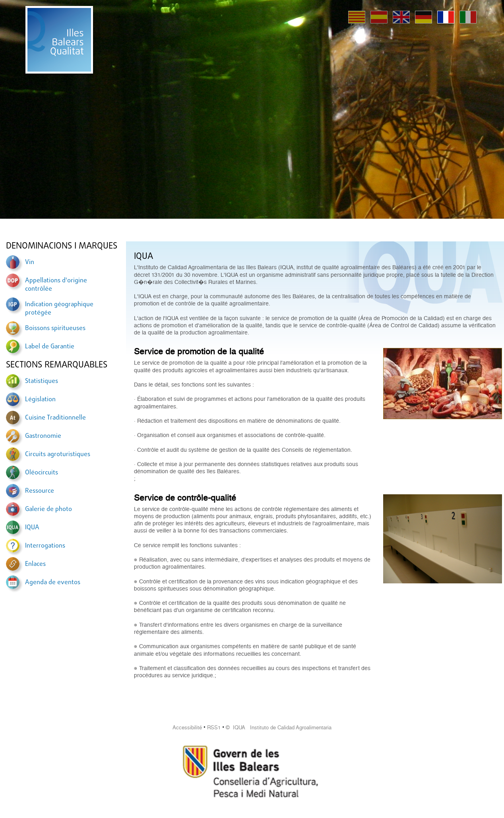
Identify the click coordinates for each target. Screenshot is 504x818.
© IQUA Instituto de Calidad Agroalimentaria (279, 728)
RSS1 (214, 728)
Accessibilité (187, 728)
